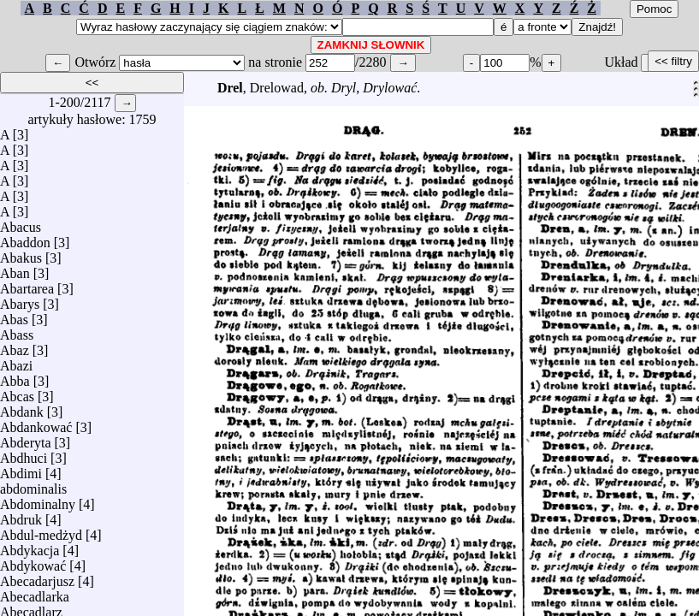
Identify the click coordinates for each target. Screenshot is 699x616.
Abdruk (21, 515)
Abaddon (25, 238)
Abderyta (26, 438)
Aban (15, 269)
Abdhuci (24, 454)
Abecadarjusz (37, 577)
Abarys (20, 300)
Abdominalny (38, 500)
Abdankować (36, 423)
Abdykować (33, 562)
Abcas (17, 392)
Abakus (21, 254)
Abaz (15, 346)
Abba (15, 377)
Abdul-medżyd (41, 531)
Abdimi (21, 469)
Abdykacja (30, 546)
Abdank (22, 408)
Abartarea (27, 284)
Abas (14, 315)
